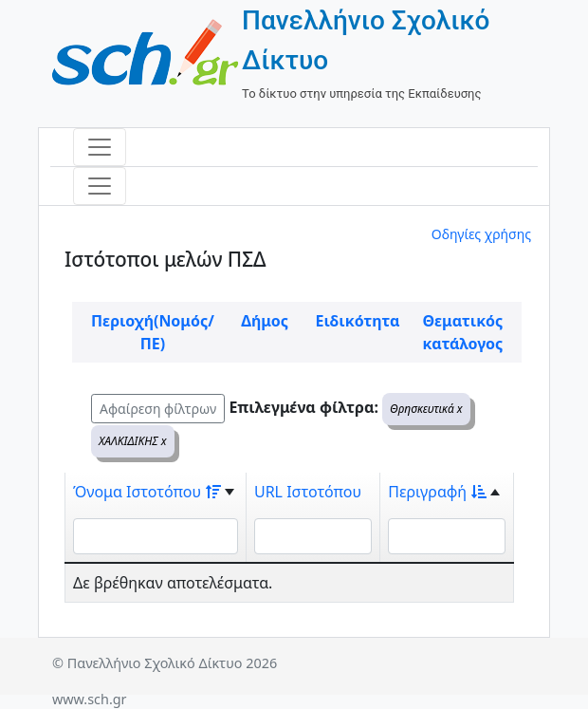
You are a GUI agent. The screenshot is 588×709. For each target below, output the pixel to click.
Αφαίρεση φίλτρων (158, 409)
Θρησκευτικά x (426, 409)
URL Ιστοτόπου (308, 492)
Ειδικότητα (358, 321)
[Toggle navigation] (100, 147)
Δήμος (265, 321)
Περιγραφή (437, 492)
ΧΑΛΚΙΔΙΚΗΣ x (133, 441)
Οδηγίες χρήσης (481, 234)
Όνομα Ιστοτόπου (147, 492)
